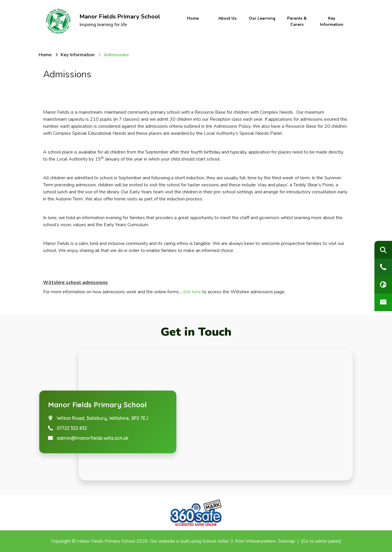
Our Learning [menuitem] (262, 18)
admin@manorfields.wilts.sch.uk (93, 438)
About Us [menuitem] (227, 18)
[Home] (45, 55)
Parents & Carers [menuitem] (297, 21)
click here (191, 292)
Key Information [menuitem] (332, 21)
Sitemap (287, 541)
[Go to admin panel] (321, 541)
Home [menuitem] (193, 18)
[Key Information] (78, 55)
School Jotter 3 (218, 541)
